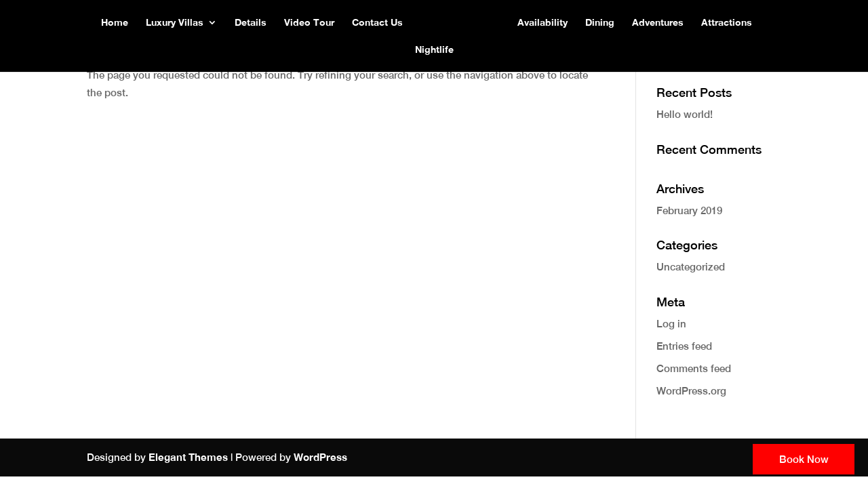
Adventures (658, 23)
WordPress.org (691, 391)
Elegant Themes (188, 457)
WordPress (320, 457)
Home (115, 23)
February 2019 (689, 210)
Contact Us (377, 23)
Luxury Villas (175, 23)
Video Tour (309, 23)
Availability (542, 23)
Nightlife (434, 50)
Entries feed (684, 346)
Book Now (804, 459)
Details (251, 23)
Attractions (727, 23)
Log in (671, 324)
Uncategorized (691, 267)
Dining (600, 23)
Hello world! (685, 114)
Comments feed (694, 368)
